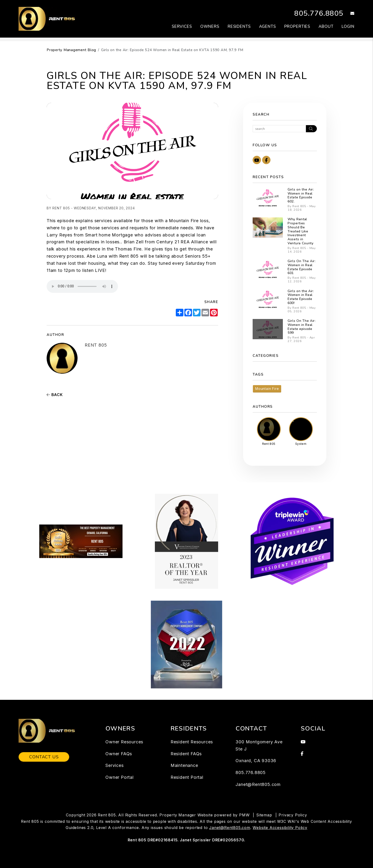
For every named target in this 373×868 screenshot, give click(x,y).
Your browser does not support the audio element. (82, 286)
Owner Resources (124, 742)
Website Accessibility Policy (280, 828)
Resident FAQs (186, 754)
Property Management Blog (71, 50)
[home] (50, 19)
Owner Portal (120, 777)
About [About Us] (326, 27)
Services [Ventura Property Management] (182, 27)
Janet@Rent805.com (258, 784)
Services (114, 765)
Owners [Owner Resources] (210, 27)
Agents (267, 27)
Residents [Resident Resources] (239, 27)
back (55, 395)
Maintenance (184, 765)
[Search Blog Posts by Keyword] (279, 129)
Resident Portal (187, 777)
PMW (244, 815)
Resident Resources (192, 742)
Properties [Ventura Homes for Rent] (297, 27)
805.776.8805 (319, 13)
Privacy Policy (293, 815)
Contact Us (44, 757)
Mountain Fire (267, 389)
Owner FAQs (119, 754)
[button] (349, 14)
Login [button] (348, 27)
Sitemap (264, 815)
